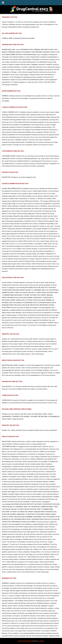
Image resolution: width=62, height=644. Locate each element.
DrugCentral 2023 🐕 (35, 9)
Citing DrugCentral (25, 641)
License (41, 641)
